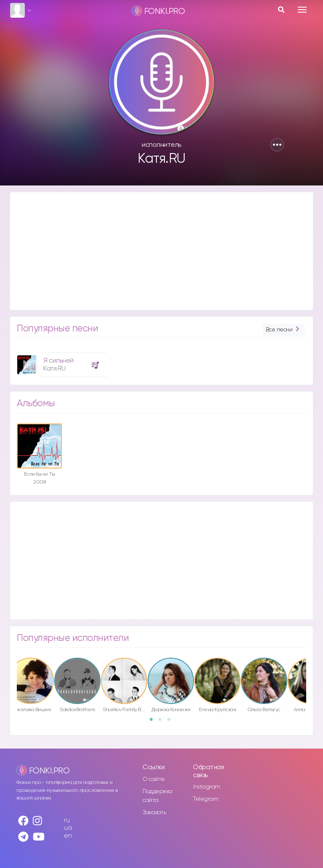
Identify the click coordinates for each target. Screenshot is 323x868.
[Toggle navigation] (302, 10)
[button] (277, 145)
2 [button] (163, 722)
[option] (61, 361)
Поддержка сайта (158, 796)
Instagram (207, 787)
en (68, 836)
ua (68, 828)
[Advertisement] (161, 251)
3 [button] (172, 722)
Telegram (206, 799)
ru (67, 820)
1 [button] (154, 722)
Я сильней (58, 361)
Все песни (283, 330)
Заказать (154, 812)
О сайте (154, 779)
